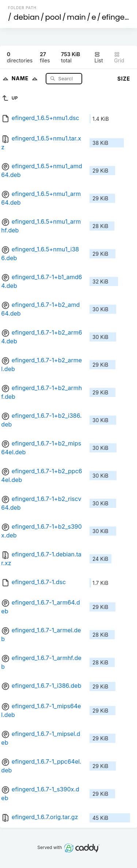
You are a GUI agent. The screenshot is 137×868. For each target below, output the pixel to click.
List (98, 57)
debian (26, 17)
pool (53, 17)
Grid (119, 57)
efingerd (117, 17)
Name (26, 78)
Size (124, 79)
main (76, 17)
